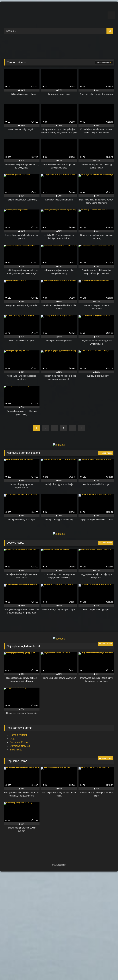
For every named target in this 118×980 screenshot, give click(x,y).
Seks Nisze (16, 750)
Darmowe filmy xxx (20, 746)
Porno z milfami (18, 735)
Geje (12, 739)
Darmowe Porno (19, 742)
